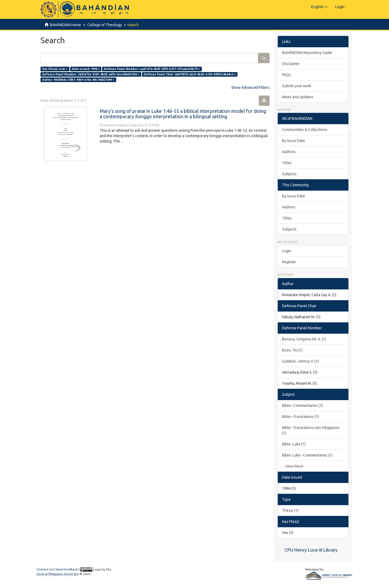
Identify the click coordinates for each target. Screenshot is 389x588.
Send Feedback (67, 569)
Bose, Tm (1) (292, 350)
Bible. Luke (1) (294, 444)
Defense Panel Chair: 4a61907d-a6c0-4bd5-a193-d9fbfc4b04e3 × (190, 74)
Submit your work (297, 86)
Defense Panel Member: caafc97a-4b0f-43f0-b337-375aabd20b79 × (152, 69)
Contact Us (45, 569)
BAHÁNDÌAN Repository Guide (307, 53)
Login (287, 251)
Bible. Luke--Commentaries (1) (307, 455)
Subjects (289, 174)
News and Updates (298, 97)
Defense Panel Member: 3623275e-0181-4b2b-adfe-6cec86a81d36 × (91, 74)
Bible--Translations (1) (301, 417)
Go (264, 58)
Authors (289, 152)
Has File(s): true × (55, 69)
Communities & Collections (305, 130)
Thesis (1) (290, 511)
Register (289, 262)
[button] (319, 7)
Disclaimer (291, 64)
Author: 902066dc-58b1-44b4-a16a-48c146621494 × (78, 80)
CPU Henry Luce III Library (311, 550)
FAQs (286, 75)
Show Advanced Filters (250, 87)
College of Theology (104, 25)
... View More (293, 466)
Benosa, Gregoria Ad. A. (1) (304, 339)
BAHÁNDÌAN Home (66, 25)
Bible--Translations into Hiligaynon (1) (311, 430)
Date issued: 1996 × (86, 69)
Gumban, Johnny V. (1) (300, 361)
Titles (287, 163)
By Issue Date (294, 141)
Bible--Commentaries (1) (302, 405)
